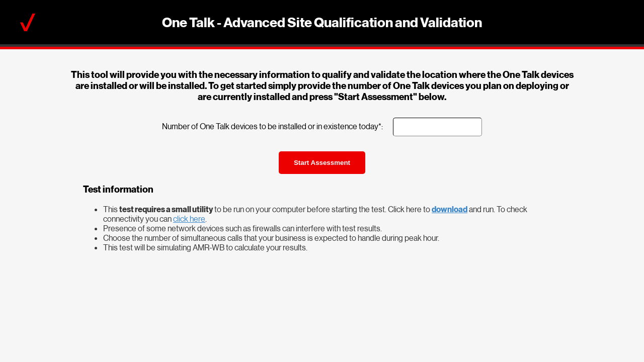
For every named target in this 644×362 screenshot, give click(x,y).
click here (189, 218)
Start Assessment (322, 163)
